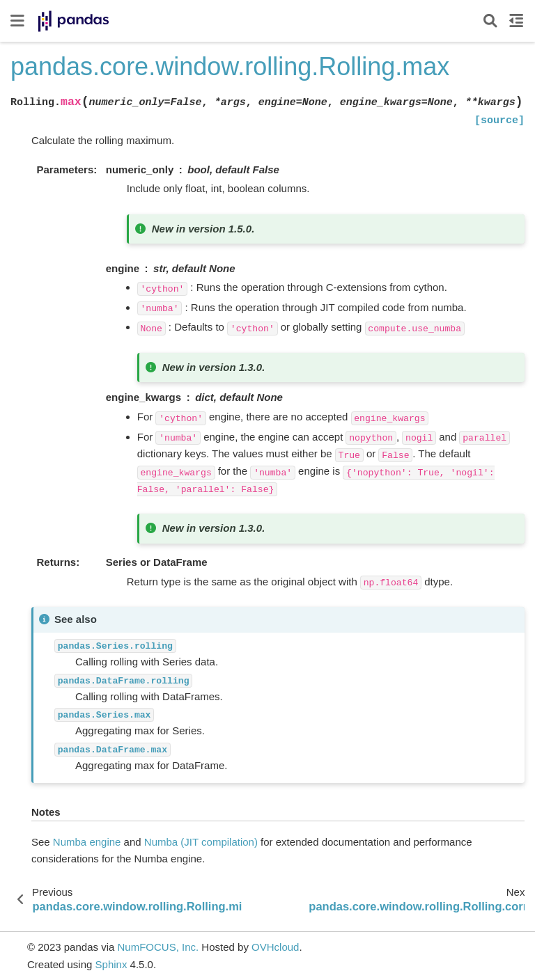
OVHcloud (275, 947)
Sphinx (111, 964)
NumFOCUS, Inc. (158, 947)
